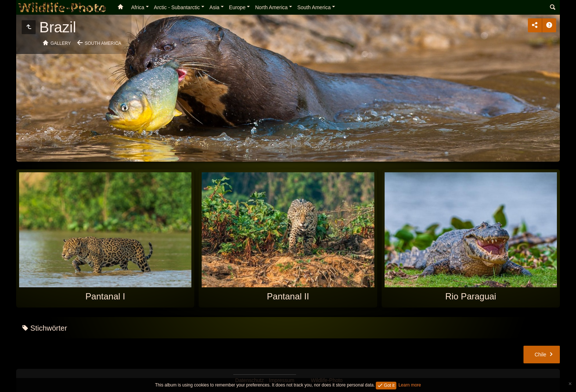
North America (271, 7)
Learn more (410, 385)
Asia (214, 7)
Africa (138, 7)
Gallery (61, 43)
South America (314, 7)
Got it (389, 385)
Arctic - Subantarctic (177, 7)
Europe (237, 7)
